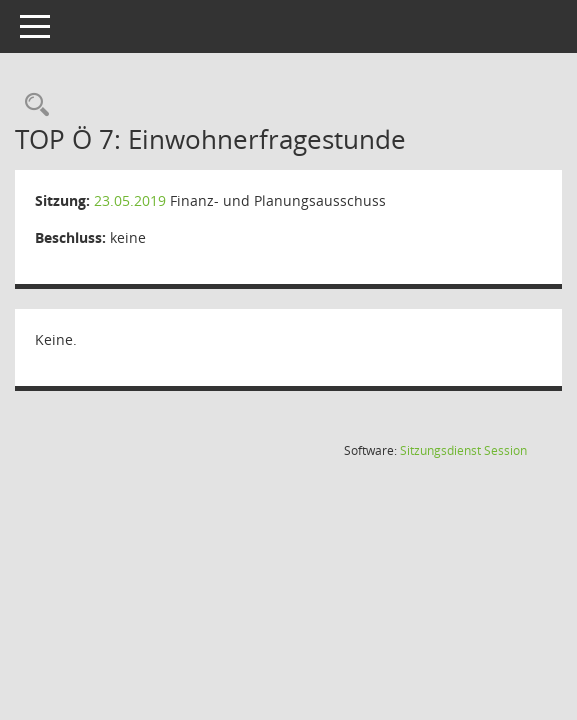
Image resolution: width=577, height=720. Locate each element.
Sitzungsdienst (463, 450)
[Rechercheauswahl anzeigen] (32, 105)
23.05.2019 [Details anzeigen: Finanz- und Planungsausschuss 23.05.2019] (130, 200)
